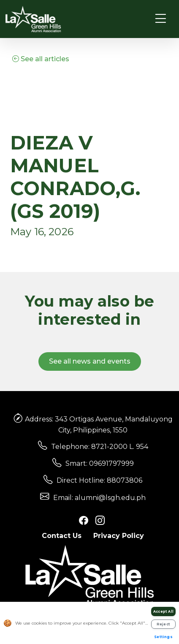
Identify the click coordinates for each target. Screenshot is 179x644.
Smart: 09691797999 (100, 463)
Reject (163, 624)
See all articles (41, 59)
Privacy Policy (119, 536)
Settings (163, 637)
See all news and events (90, 361)
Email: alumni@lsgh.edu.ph (99, 498)
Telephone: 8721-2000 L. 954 (100, 447)
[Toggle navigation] (161, 19)
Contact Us (62, 536)
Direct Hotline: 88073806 (99, 480)
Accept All (163, 611)
